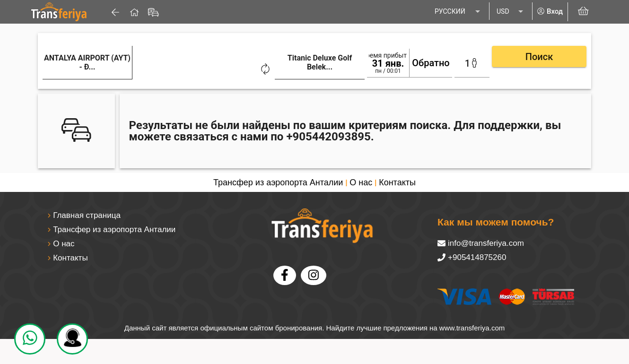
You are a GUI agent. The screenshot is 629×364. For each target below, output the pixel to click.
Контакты (397, 181)
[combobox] (113, 69)
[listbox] (458, 12)
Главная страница (87, 214)
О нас (361, 181)
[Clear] (178, 68)
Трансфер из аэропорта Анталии (278, 181)
